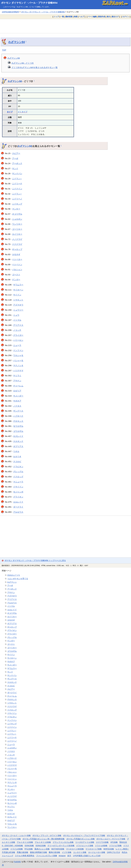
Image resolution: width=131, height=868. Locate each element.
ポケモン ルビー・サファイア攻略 (111, 839)
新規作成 (102, 17)
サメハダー (18, 396)
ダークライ (18, 507)
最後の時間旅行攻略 (39, 852)
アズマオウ (18, 305)
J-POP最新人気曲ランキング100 (87, 856)
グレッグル (18, 472)
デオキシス (18, 421)
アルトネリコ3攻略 (43, 842)
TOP (4, 50)
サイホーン (18, 290)
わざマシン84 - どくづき (23, 63)
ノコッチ (17, 330)
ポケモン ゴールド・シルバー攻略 (16, 835)
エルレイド (18, 502)
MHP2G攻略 (109, 849)
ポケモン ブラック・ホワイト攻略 (47, 835)
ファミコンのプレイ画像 (47, 856)
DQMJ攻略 (29, 846)
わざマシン (12, 582)
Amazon (62, 856)
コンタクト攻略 (80, 852)
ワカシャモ (18, 355)
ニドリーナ (17, 184)
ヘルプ (82, 17)
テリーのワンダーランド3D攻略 (61, 846)
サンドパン (17, 173)
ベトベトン (17, 264)
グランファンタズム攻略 (63, 842)
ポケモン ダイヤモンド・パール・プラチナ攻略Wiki (29, 3)
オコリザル (17, 214)
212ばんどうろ (14, 575)
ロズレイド (18, 436)
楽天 (69, 856)
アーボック (17, 163)
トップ (56, 17)
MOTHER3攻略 (58, 849)
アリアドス (18, 325)
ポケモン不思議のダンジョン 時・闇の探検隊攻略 (43, 839)
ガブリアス (18, 446)
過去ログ (115, 17)
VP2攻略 (114, 842)
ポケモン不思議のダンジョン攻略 (81, 839)
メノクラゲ (17, 239)
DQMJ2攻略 (41, 846)
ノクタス (17, 406)
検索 (76, 17)
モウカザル (18, 426)
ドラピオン (18, 467)
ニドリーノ (17, 199)
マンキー (16, 209)
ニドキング (17, 204)
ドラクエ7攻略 (115, 846)
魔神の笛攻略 (54, 852)
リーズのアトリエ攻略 (85, 842)
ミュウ (16, 315)
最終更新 (69, 17)
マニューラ (18, 482)
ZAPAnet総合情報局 (10, 12)
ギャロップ (17, 249)
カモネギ (16, 254)
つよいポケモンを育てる (18, 579)
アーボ (15, 158)
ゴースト (16, 275)
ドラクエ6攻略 (101, 846)
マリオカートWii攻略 (75, 849)
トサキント (18, 300)
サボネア (17, 401)
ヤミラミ (17, 376)
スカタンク (18, 441)
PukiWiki (17, 862)
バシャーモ (18, 360)
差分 (108, 17)
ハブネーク (18, 416)
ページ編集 (92, 17)
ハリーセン (18, 340)
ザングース (18, 411)
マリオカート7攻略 (94, 849)
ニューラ (17, 345)
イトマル (17, 320)
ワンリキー (17, 224)
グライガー (18, 335)
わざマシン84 (17, 42)
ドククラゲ (17, 244)
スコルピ (17, 461)
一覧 (62, 17)
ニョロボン (17, 219)
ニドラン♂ (17, 194)
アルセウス (18, 512)
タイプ (10, 112)
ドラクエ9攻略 (17, 849)
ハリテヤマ (18, 371)
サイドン (17, 295)
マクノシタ (18, 365)
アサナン (17, 381)
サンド (15, 169)
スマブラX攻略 (102, 842)
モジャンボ (18, 492)
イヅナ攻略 (67, 852)
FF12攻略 (29, 849)
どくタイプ (23, 112)
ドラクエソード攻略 (85, 846)
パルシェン (17, 269)
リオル (16, 451)
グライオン (18, 497)
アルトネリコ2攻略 (25, 842)
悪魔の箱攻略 (22, 852)
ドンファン (18, 350)
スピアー (16, 153)
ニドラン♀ (17, 179)
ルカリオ (17, 456)
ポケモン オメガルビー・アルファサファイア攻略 (84, 835)
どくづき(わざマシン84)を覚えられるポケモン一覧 (35, 67)
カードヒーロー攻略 (97, 852)
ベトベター (17, 259)
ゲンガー (16, 280)
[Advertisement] (65, 26)
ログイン (126, 17)
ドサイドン (18, 487)
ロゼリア (17, 391)
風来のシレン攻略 (42, 849)
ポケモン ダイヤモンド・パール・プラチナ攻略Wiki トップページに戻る (35, 560)
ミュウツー (18, 310)
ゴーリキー (17, 229)
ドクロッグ (18, 477)
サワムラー (18, 285)
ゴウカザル (18, 431)
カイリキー (17, 234)
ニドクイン (17, 189)
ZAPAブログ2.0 (113, 852)
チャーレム (18, 386)
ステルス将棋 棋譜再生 (25, 856)
